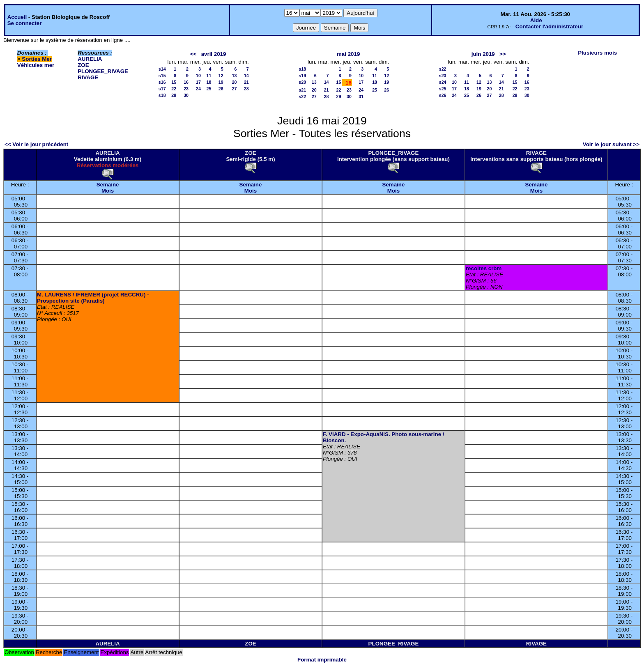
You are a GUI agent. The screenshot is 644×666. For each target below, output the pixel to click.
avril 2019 (214, 54)
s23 (443, 76)
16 (186, 82)
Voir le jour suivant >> (611, 144)
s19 (302, 76)
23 (186, 89)
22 (174, 89)
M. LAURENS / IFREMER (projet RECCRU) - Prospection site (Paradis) (93, 298)
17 (198, 82)
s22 (302, 96)
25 (209, 89)
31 (361, 96)
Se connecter (25, 23)
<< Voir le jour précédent (36, 144)
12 (221, 76)
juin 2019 (483, 54)
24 (198, 89)
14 (246, 76)
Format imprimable (322, 660)
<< (193, 54)
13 (235, 76)
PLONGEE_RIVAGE (103, 71)
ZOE (83, 65)
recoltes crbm (484, 268)
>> (503, 54)
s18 (162, 95)
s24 (443, 82)
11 (209, 76)
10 (198, 76)
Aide (536, 20)
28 (246, 89)
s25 (443, 89)
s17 (162, 89)
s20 (302, 82)
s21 (302, 90)
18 (209, 82)
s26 (443, 95)
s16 (162, 82)
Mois (108, 191)
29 (174, 95)
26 (221, 89)
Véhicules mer (36, 65)
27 (235, 89)
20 (235, 82)
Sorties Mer (37, 59)
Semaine (108, 185)
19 (221, 82)
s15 (162, 76)
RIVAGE (88, 77)
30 (186, 95)
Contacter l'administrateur (549, 26)
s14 (162, 69)
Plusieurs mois (597, 53)
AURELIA (90, 59)
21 (246, 82)
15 (174, 82)
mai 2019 (348, 54)
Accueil (17, 17)
